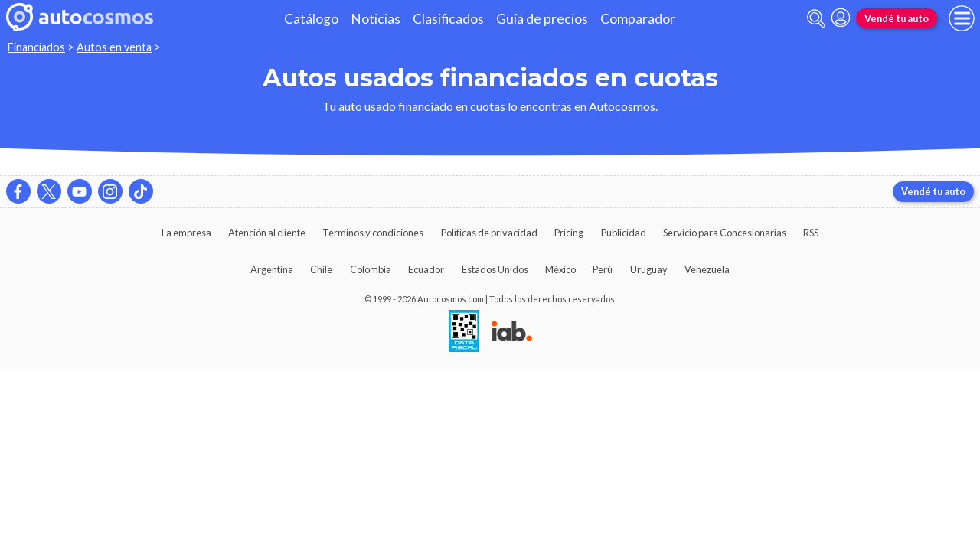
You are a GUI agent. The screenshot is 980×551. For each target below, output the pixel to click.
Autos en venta (114, 47)
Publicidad (624, 233)
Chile (321, 269)
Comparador (638, 19)
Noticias (376, 19)
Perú (603, 269)
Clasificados (448, 19)
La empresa (186, 233)
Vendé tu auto (897, 18)
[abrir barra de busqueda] (816, 19)
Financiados (36, 47)
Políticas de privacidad (489, 233)
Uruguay (649, 269)
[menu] (962, 18)
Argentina (272, 269)
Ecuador (426, 269)
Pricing (569, 233)
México (560, 269)
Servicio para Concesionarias (725, 233)
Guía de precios (542, 19)
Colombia (371, 269)
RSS (811, 233)
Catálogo (311, 19)
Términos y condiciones (373, 233)
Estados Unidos (495, 269)
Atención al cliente (267, 233)
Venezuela (707, 269)
